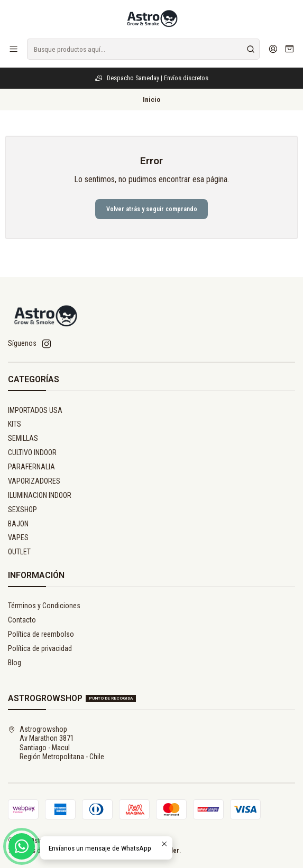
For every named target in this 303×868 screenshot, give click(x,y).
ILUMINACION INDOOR (40, 495)
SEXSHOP (22, 510)
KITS (15, 424)
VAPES (18, 537)
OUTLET (19, 552)
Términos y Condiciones (44, 606)
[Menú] (13, 49)
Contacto (22, 620)
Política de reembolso (41, 634)
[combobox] (143, 49)
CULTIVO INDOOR (32, 452)
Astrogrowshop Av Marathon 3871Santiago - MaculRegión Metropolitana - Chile (56, 743)
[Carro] (290, 49)
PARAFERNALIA (31, 467)
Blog (15, 663)
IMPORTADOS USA (35, 410)
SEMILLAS (23, 438)
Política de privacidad (40, 648)
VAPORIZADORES (34, 481)
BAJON (18, 524)
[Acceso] (273, 49)
